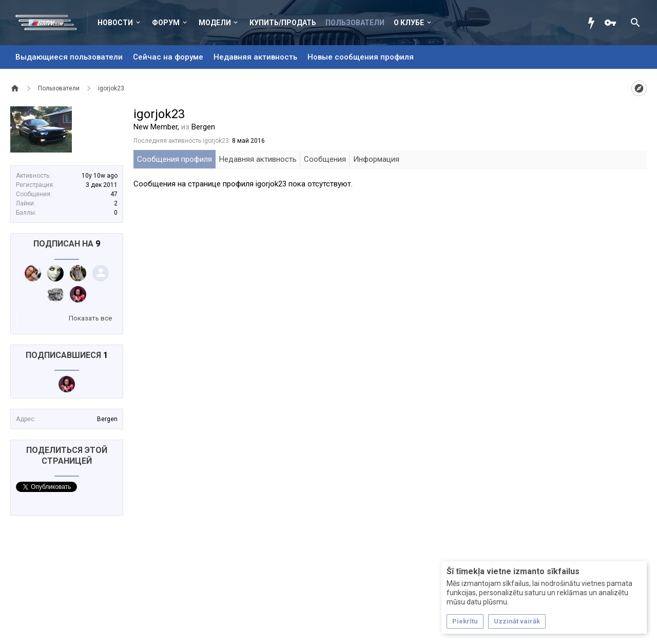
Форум (166, 23)
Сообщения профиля (175, 159)
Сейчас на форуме (168, 57)
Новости (115, 23)
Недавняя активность (255, 57)
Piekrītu (465, 621)
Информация (376, 159)
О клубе (409, 23)
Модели (215, 23)
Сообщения (325, 159)
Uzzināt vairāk (517, 621)
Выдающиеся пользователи (69, 57)
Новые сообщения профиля (361, 57)
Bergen (107, 419)
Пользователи (355, 23)
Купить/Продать (283, 23)
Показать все (90, 318)
